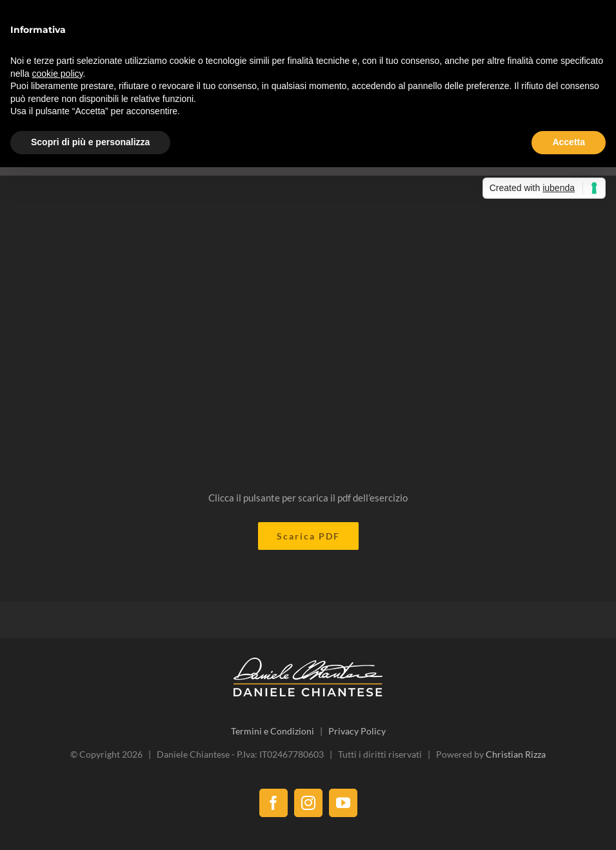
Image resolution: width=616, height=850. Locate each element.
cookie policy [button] (57, 74)
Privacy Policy (357, 731)
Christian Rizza (516, 754)
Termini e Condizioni (273, 731)
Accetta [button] (569, 142)
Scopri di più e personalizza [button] (90, 142)
